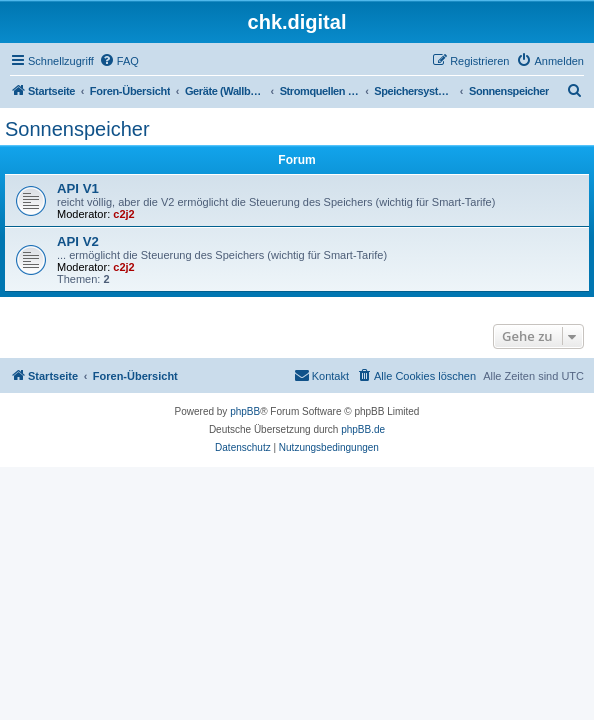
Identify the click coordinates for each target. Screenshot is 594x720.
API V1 (78, 188)
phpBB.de (363, 429)
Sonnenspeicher (77, 129)
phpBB (245, 411)
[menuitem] (119, 61)
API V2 (78, 241)
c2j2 (123, 214)
